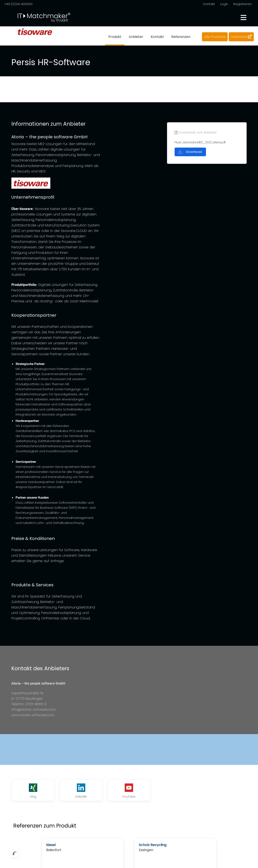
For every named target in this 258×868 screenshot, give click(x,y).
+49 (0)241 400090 (18, 4)
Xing (33, 791)
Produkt (115, 37)
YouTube (129, 791)
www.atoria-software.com (33, 715)
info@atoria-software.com (33, 710)
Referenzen (181, 37)
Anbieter (136, 37)
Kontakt (209, 4)
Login (224, 4)
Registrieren (243, 4)
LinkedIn (81, 791)
